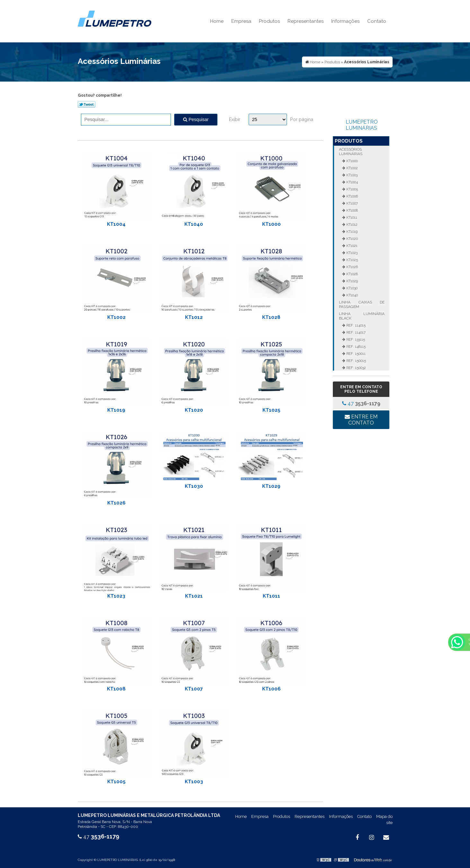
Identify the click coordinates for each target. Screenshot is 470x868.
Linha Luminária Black (362, 316)
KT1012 (194, 317)
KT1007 (194, 689)
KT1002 (116, 317)
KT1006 (271, 689)
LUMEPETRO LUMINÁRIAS (362, 125)
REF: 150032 (356, 368)
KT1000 (271, 224)
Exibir (235, 119)
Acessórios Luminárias (351, 152)
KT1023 (116, 596)
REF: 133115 (355, 339)
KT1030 (194, 486)
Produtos (269, 21)
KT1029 (271, 486)
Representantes (306, 21)
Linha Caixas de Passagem (362, 304)
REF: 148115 (355, 346)
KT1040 (194, 224)
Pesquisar (196, 119)
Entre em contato (361, 420)
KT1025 (271, 410)
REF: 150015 (356, 361)
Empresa (241, 21)
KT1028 (271, 317)
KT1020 (194, 410)
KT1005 (116, 782)
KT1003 (194, 782)
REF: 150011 (355, 354)
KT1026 (116, 503)
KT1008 (116, 689)
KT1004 (116, 224)
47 (361, 403)
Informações (345, 21)
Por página (302, 119)
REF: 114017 (355, 332)
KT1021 (194, 596)
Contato (377, 21)
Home (217, 21)
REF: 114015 (355, 325)
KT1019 (116, 410)
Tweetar (87, 104)
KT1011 (271, 596)
